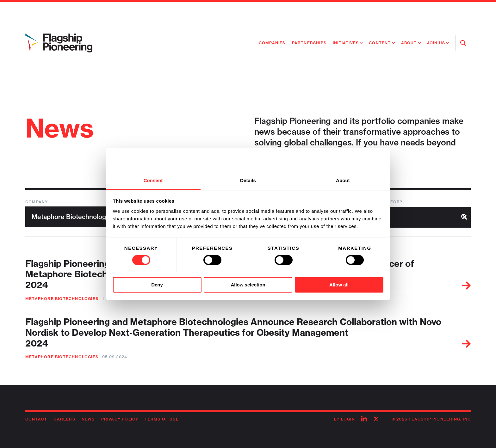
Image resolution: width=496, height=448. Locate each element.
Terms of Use (161, 419)
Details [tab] (248, 180)
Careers (64, 419)
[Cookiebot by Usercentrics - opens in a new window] (356, 160)
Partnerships (309, 43)
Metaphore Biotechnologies (62, 299)
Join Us (436, 43)
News (88, 419)
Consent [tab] (153, 180)
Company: (37, 202)
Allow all (339, 285)
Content (380, 43)
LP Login (344, 419)
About (409, 43)
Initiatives (346, 43)
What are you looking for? (367, 202)
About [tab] (343, 180)
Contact (36, 419)
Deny (157, 285)
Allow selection (248, 285)
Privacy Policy (120, 419)
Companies (272, 43)
